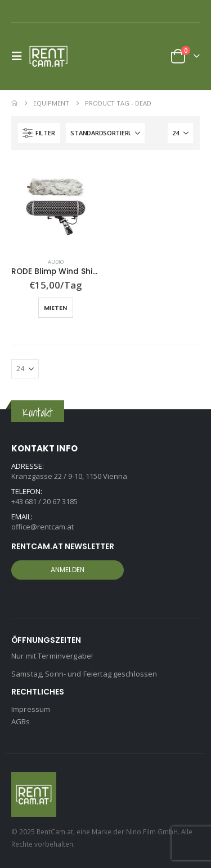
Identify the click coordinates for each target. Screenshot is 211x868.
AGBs (21, 721)
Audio (56, 262)
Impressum (31, 709)
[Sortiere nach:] (105, 133)
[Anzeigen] (180, 133)
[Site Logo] (52, 56)
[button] (20, 56)
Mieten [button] (55, 308)
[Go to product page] (56, 205)
